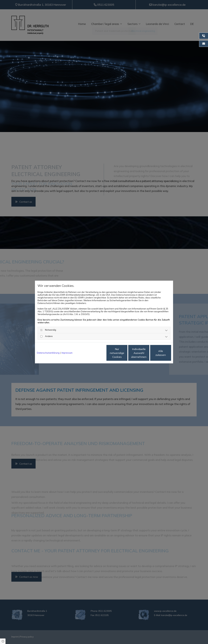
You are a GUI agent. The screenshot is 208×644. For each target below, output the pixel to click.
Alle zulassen (156, 353)
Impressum (67, 353)
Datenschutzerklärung (48, 353)
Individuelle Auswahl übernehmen (125, 353)
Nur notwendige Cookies (94, 353)
